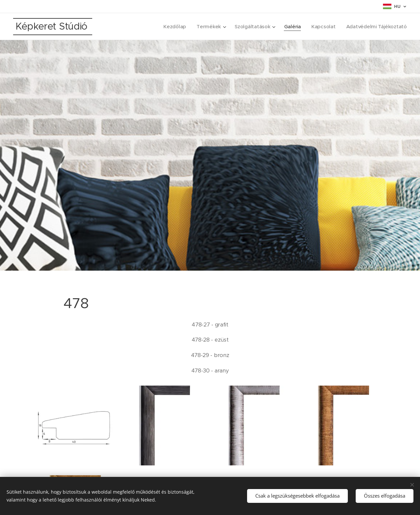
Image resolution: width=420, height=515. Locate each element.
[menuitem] (171, 27)
